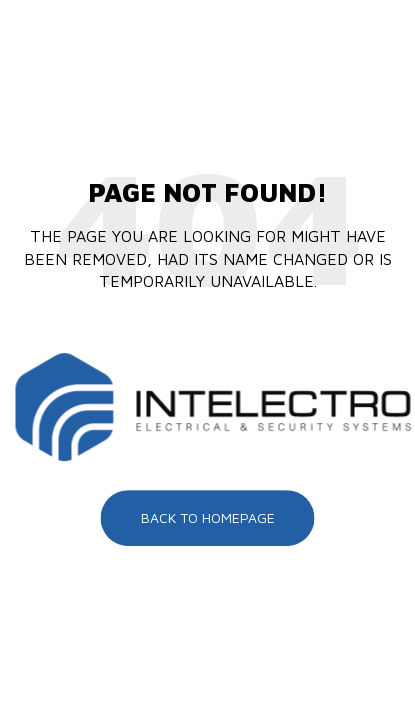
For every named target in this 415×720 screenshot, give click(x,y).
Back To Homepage (208, 517)
